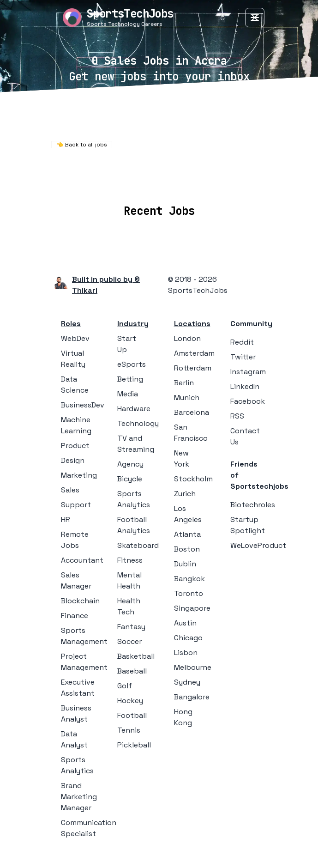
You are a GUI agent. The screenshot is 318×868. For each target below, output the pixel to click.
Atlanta (187, 534)
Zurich (185, 494)
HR (66, 519)
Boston (187, 549)
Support (76, 505)
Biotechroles (253, 505)
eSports (132, 364)
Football (132, 715)
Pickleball (134, 745)
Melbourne (193, 667)
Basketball (136, 656)
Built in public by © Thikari (106, 285)
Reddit (242, 342)
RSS (237, 416)
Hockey (130, 701)
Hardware (134, 409)
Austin (185, 623)
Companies (139, 184)
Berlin (184, 383)
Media (128, 394)
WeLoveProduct (258, 545)
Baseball (132, 671)
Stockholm (193, 479)
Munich (187, 398)
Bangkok (189, 579)
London (187, 338)
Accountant (82, 560)
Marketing (79, 475)
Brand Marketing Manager (79, 797)
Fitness (130, 560)
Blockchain (80, 601)
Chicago (188, 638)
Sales (70, 490)
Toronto (189, 593)
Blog (234, 184)
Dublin (185, 564)
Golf (125, 686)
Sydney (187, 682)
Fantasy (131, 627)
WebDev (75, 338)
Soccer (129, 641)
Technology (138, 423)
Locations (88, 184)
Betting (130, 379)
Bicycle (130, 479)
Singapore (192, 608)
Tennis (129, 730)
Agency (130, 464)
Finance (75, 616)
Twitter (243, 357)
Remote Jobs (156, 171)
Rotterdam (193, 368)
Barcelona (192, 412)
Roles (71, 324)
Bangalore (192, 697)
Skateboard (138, 545)
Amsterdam (194, 353)
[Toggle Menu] (255, 18)
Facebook (248, 401)
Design (73, 460)
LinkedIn (245, 386)
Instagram (248, 372)
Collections (193, 184)
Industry (133, 324)
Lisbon (186, 653)
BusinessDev (83, 405)
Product (75, 446)
